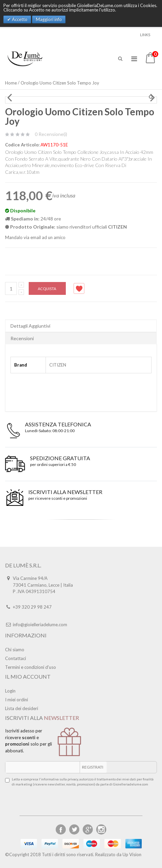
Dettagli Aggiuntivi (30, 326)
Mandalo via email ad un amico (35, 237)
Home (11, 83)
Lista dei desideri (22, 708)
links (145, 35)
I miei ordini (17, 700)
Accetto (19, 19)
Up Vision (132, 854)
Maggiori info (49, 19)
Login (10, 691)
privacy (73, 779)
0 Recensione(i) (51, 134)
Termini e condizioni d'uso (31, 667)
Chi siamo (15, 650)
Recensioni (22, 338)
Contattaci (16, 658)
